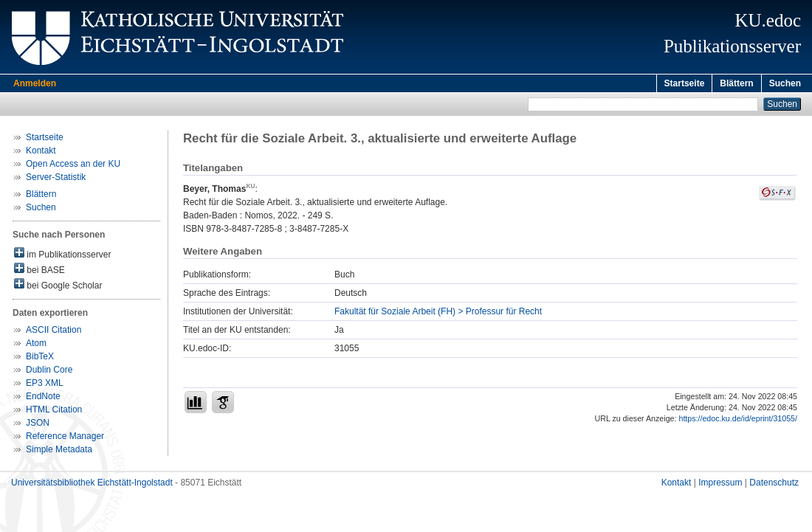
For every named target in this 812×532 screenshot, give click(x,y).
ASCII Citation (54, 332)
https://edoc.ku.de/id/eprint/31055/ (738, 421)
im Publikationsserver (62, 256)
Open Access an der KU (73, 166)
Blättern (736, 83)
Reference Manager (65, 438)
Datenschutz (774, 485)
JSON (38, 425)
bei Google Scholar (58, 287)
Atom (36, 345)
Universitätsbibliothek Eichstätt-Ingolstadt (92, 485)
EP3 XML (45, 385)
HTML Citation (54, 412)
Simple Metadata (59, 452)
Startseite (685, 83)
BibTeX (40, 359)
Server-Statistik (56, 179)
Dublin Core (49, 372)
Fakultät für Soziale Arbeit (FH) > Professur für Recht (438, 314)
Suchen (785, 83)
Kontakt (41, 153)
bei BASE (39, 271)
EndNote (43, 398)
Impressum (720, 485)
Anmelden (35, 83)
